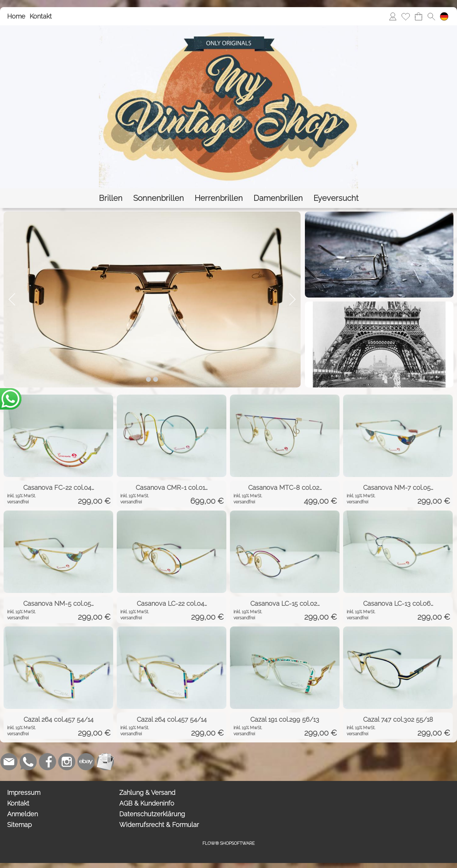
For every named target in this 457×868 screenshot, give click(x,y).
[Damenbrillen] (278, 198)
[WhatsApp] (28, 762)
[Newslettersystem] (105, 762)
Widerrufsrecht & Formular (159, 825)
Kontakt (41, 16)
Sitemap (19, 825)
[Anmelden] (393, 16)
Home (16, 16)
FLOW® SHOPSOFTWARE (228, 843)
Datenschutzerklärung (152, 814)
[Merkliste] (406, 16)
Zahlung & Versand (147, 793)
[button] (431, 16)
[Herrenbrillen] (219, 198)
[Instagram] (67, 762)
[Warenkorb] (418, 16)
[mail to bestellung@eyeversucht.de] (9, 762)
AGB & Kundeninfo (147, 803)
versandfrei (18, 502)
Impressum (24, 793)
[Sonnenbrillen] (159, 198)
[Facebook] (47, 762)
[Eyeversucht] (336, 198)
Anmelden (22, 814)
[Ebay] (86, 762)
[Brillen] (111, 198)
